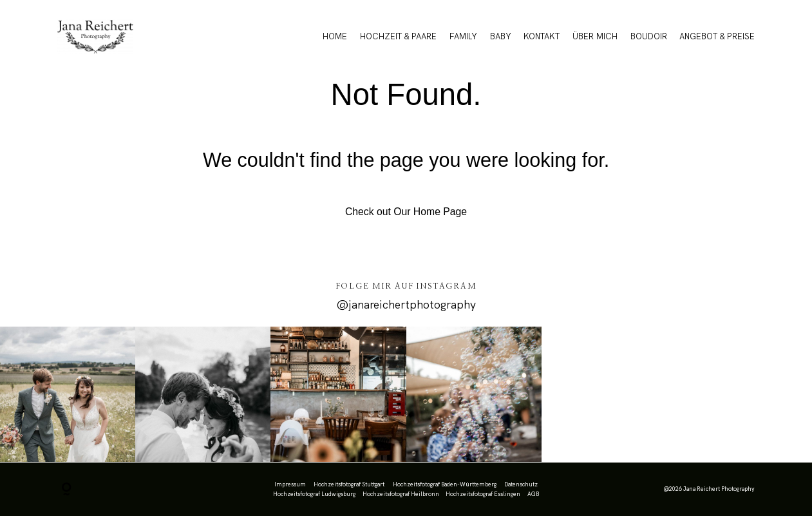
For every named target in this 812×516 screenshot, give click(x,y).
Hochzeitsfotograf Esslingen (483, 494)
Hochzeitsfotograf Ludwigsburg (314, 494)
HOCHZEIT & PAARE (398, 36)
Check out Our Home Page (406, 212)
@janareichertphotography (406, 304)
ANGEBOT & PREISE (717, 36)
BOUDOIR (649, 36)
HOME (335, 36)
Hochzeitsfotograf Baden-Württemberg (445, 484)
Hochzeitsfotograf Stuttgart (349, 484)
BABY (501, 36)
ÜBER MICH (595, 36)
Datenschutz (521, 484)
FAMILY (463, 36)
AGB (533, 494)
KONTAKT (542, 36)
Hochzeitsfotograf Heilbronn (401, 494)
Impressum (290, 484)
